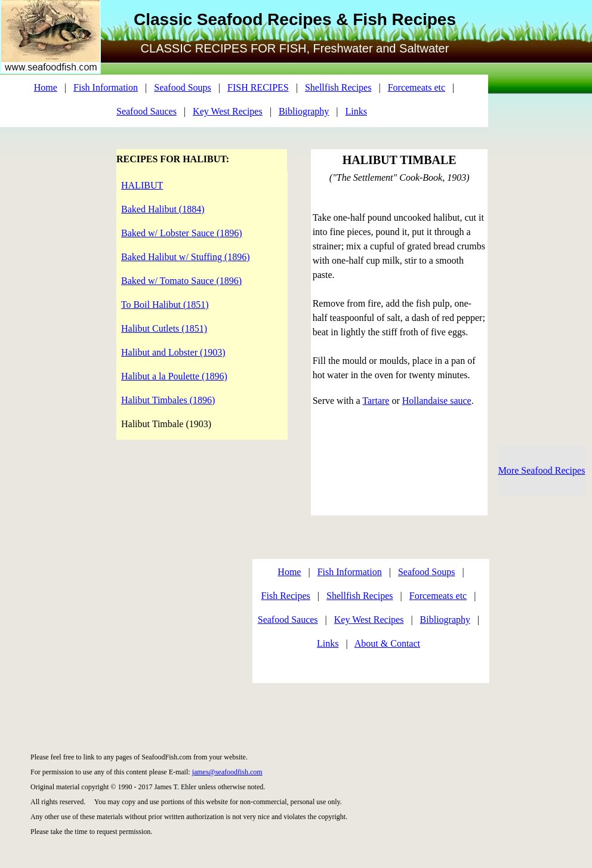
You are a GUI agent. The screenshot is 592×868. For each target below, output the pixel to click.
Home (46, 87)
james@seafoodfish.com (227, 772)
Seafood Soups (183, 87)
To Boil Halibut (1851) (165, 305)
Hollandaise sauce (437, 401)
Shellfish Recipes (338, 87)
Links (356, 111)
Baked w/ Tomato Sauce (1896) (181, 281)
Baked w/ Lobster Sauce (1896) (182, 233)
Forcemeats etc (417, 87)
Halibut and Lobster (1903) (173, 352)
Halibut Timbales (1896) (168, 400)
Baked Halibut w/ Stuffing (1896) (186, 257)
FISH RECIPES (258, 87)
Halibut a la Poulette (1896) (174, 376)
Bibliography (304, 111)
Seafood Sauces (147, 111)
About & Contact (387, 643)
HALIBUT (142, 185)
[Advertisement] (118, 624)
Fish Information (106, 87)
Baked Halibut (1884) (163, 209)
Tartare (376, 401)
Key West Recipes (228, 111)
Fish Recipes (286, 596)
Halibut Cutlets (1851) (164, 328)
